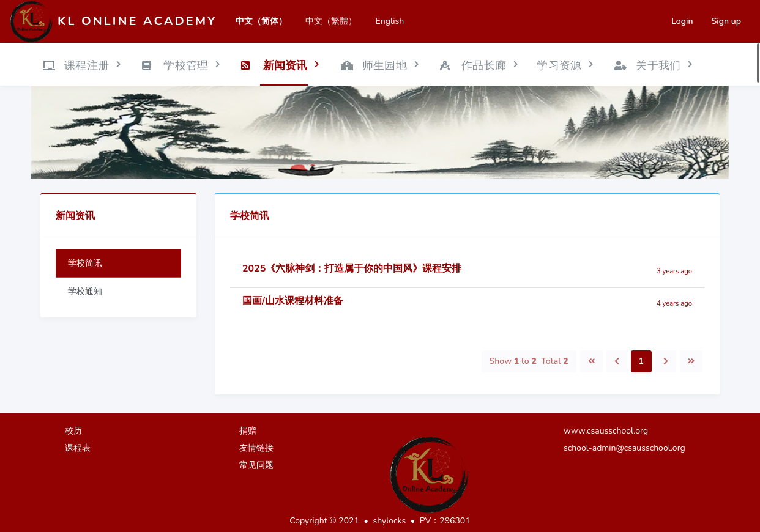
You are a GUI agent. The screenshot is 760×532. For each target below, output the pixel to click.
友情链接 (256, 448)
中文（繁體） (331, 21)
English (389, 21)
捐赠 (248, 431)
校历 (73, 431)
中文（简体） (261, 21)
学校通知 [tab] (85, 291)
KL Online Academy (137, 21)
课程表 (78, 448)
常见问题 (256, 465)
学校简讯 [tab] (85, 263)
